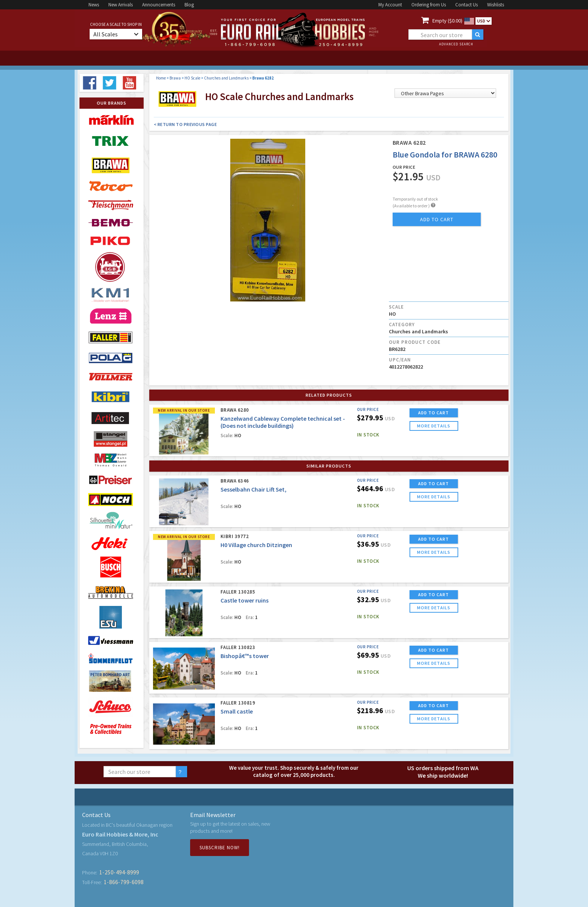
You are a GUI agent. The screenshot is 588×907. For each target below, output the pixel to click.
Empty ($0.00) (447, 21)
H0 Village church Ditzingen (256, 545)
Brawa (175, 78)
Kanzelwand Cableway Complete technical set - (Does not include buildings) (283, 422)
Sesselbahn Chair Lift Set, (253, 489)
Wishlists (496, 5)
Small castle (237, 711)
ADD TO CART (433, 413)
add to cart (437, 219)
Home (161, 78)
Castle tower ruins (244, 600)
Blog (189, 5)
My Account (390, 5)
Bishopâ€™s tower (245, 656)
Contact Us (466, 5)
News (94, 5)
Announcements (159, 5)
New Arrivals (121, 5)
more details (434, 426)
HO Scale (192, 78)
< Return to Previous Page (185, 124)
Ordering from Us (429, 5)
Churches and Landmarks (226, 78)
